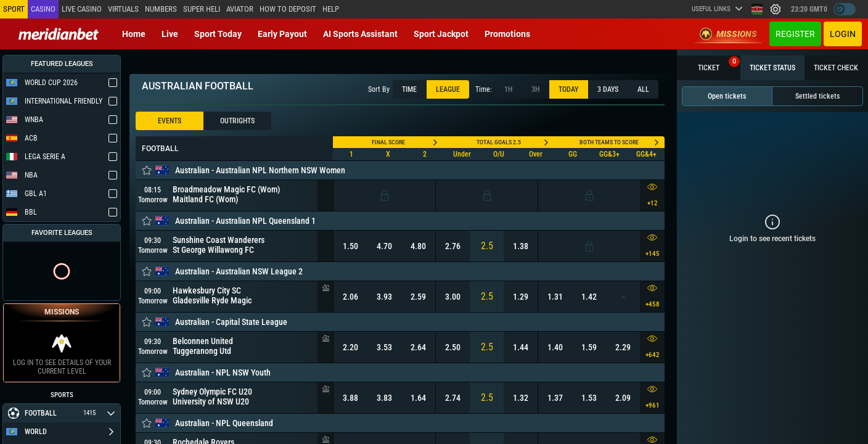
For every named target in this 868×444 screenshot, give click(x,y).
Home (134, 34)
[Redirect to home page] (59, 34)
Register (795, 34)
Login (843, 34)
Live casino (82, 9)
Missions (728, 34)
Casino (43, 9)
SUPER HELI (202, 9)
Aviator (240, 9)
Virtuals (123, 9)
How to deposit (288, 9)
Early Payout (282, 34)
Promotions (507, 34)
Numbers (161, 9)
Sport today (218, 34)
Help (331, 9)
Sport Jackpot (441, 34)
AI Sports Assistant (360, 34)
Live (170, 34)
